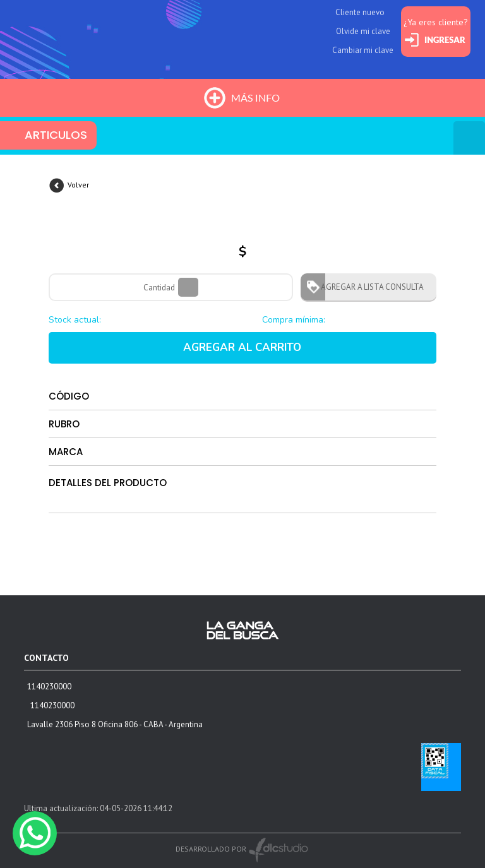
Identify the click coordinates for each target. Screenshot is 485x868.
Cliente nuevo (360, 12)
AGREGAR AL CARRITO (242, 348)
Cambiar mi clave (363, 50)
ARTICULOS (56, 135)
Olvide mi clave (363, 31)
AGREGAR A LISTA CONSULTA (368, 287)
